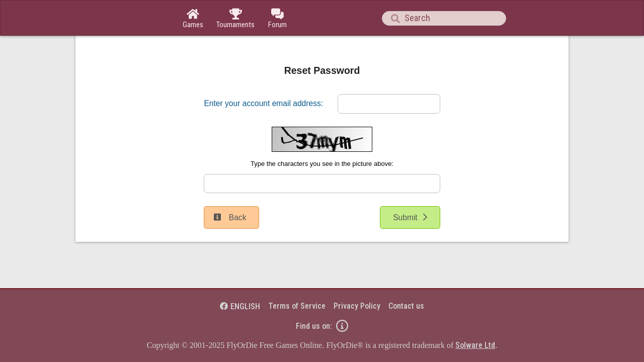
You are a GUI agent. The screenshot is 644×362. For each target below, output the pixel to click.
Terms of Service (297, 306)
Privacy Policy (357, 306)
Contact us (406, 306)
